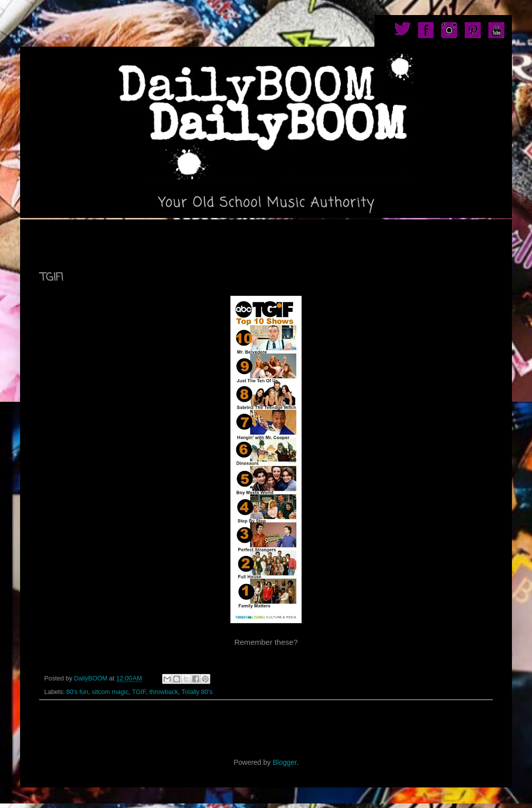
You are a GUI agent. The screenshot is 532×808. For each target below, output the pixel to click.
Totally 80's (197, 692)
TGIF (139, 692)
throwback (163, 692)
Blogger (284, 762)
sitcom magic (110, 692)
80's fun (77, 692)
